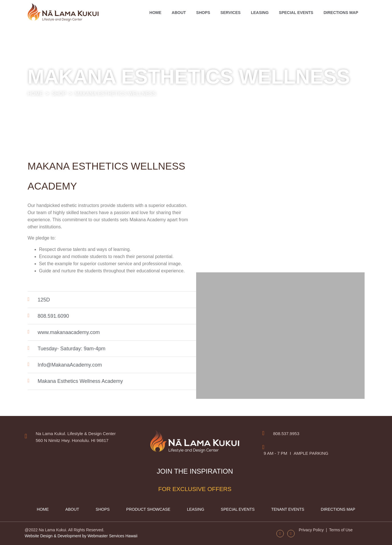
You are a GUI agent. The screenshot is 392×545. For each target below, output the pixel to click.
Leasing (260, 13)
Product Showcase (148, 509)
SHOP (59, 94)
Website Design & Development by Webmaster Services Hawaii (81, 536)
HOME (35, 94)
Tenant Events (288, 509)
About (179, 13)
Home (155, 13)
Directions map (341, 13)
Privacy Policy (312, 530)
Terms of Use (340, 530)
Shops (203, 13)
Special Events (296, 13)
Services (231, 13)
